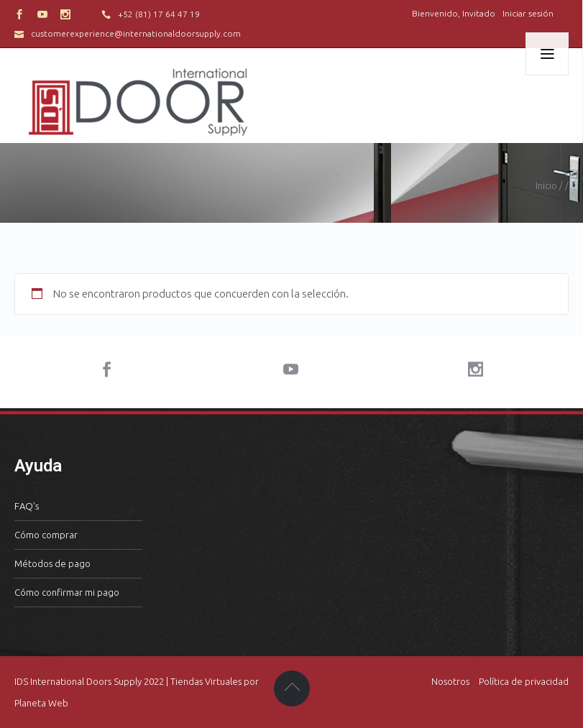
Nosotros (450, 681)
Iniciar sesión (528, 13)
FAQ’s (27, 506)
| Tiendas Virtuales (203, 681)
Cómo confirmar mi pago (67, 592)
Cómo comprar (46, 535)
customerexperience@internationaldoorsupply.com (136, 33)
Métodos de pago (52, 563)
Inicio (546, 185)
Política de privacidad (524, 681)
